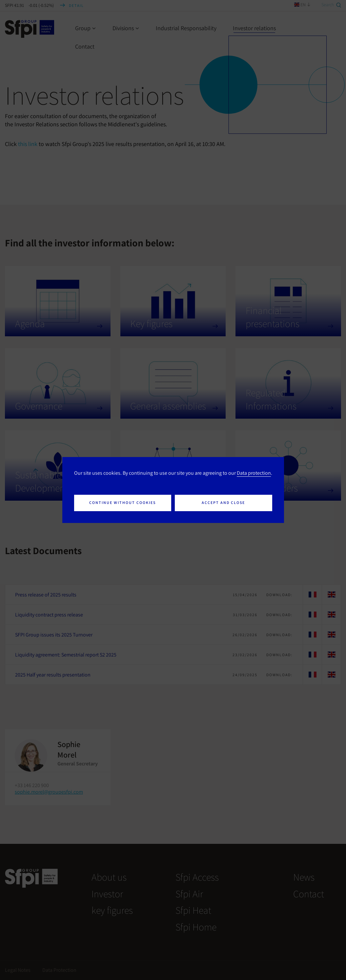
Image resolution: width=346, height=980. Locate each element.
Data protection (254, 473)
